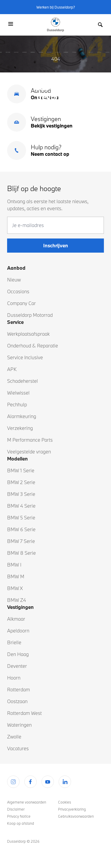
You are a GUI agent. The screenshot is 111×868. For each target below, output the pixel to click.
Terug (56, 129)
